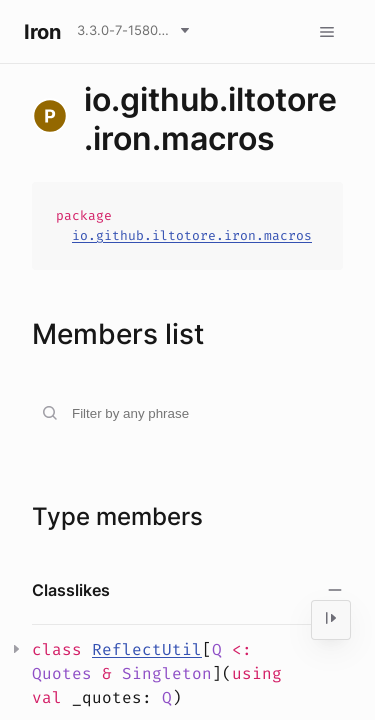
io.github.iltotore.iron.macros (192, 235)
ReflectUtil (147, 649)
